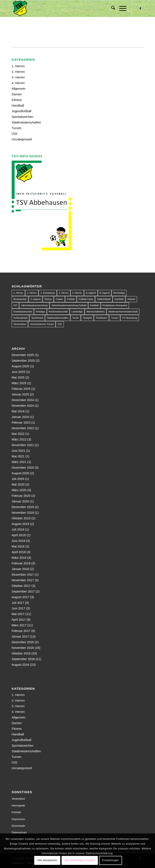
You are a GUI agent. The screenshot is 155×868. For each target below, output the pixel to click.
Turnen (17, 128)
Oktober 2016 (21, 653)
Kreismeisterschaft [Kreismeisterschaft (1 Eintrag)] (58, 312)
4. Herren (18, 83)
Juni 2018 (18, 541)
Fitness (17, 100)
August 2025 (20, 366)
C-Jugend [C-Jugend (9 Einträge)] (35, 299)
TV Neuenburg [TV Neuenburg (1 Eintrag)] (130, 318)
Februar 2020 (21, 496)
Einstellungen (111, 860)
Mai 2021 (18, 456)
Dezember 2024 (23, 400)
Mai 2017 (18, 614)
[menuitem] (111, 9)
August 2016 (20, 665)
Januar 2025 (20, 394)
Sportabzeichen (23, 117)
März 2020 (19, 490)
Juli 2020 (18, 479)
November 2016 (23, 648)
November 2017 (23, 580)
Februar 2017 (21, 631)
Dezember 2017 (23, 574)
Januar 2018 (20, 569)
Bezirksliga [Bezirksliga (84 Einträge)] (119, 293)
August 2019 (20, 524)
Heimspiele (18, 806)
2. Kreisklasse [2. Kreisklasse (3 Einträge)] (48, 293)
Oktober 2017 (21, 586)
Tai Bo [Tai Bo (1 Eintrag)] (76, 318)
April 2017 (19, 620)
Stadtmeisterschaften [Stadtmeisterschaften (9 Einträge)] (58, 318)
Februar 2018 (21, 563)
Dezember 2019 (23, 507)
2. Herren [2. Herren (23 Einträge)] (32, 293)
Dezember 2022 (23, 428)
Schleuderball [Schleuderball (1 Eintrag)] (21, 318)
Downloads (18, 826)
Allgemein (19, 89)
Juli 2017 (18, 603)
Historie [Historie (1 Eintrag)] (131, 299)
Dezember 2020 (23, 467)
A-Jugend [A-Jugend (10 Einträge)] (91, 293)
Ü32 (15, 134)
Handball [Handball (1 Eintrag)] (119, 299)
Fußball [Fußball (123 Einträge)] (71, 299)
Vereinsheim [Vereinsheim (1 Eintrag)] (20, 324)
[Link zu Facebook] (140, 9)
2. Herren (18, 72)
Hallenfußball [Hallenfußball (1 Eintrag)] (104, 299)
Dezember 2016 (23, 642)
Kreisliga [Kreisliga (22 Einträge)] (40, 312)
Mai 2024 (18, 411)
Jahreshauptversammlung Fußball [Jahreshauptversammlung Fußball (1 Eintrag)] (69, 305)
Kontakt (16, 812)
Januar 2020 (20, 501)
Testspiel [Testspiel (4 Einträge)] (87, 318)
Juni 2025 (18, 372)
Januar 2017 (20, 636)
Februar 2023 (21, 422)
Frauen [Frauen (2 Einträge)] (59, 299)
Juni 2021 (18, 451)
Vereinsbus (18, 799)
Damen (17, 94)
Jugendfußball (21, 111)
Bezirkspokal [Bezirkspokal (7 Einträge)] (20, 299)
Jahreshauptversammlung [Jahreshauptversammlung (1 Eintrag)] (34, 305)
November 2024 (23, 406)
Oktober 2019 (21, 518)
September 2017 (23, 591)
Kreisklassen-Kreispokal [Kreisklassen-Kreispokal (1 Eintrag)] (115, 305)
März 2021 (19, 462)
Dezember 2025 (23, 355)
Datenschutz (19, 832)
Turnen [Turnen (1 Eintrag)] (115, 318)
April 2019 (19, 535)
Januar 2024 (20, 417)
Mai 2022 (18, 434)
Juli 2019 (18, 529)
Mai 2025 (18, 377)
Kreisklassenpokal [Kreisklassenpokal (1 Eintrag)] (23, 312)
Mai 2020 (18, 484)
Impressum (18, 819)
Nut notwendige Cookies (80, 860)
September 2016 (23, 659)
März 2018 (19, 558)
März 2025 (19, 383)
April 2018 (19, 552)
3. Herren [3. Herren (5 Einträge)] (64, 293)
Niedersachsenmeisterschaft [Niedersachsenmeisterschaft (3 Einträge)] (123, 312)
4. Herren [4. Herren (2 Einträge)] (77, 293)
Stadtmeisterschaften (26, 122)
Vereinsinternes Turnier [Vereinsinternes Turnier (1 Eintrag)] (42, 324)
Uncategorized (22, 139)
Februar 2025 (21, 389)
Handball (18, 105)
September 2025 (23, 360)
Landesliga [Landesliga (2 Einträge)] (77, 312)
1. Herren (18, 66)
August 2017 (20, 597)
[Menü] (121, 9)
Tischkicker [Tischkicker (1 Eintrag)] (101, 318)
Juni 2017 (18, 608)
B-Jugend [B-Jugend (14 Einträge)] (105, 293)
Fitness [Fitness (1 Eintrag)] (48, 299)
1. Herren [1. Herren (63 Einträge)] (18, 293)
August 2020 (20, 473)
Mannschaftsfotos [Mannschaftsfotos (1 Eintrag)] (96, 312)
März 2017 (19, 625)
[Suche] (111, 9)
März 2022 (19, 439)
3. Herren (18, 77)
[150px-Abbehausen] (64, 9)
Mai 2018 (18, 546)
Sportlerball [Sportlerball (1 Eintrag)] (37, 318)
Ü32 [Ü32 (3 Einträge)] (60, 324)
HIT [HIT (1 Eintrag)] (15, 305)
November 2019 (23, 513)
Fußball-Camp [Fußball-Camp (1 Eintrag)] (86, 299)
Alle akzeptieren (47, 860)
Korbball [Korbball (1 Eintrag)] (94, 305)
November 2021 (23, 445)
